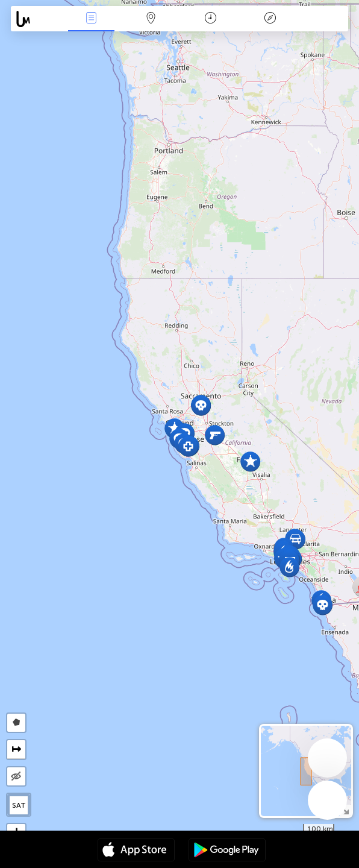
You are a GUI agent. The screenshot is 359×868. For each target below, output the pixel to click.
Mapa (151, 19)
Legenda (270, 19)
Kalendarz (211, 19)
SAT (19, 805)
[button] (289, 567)
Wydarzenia (91, 19)
